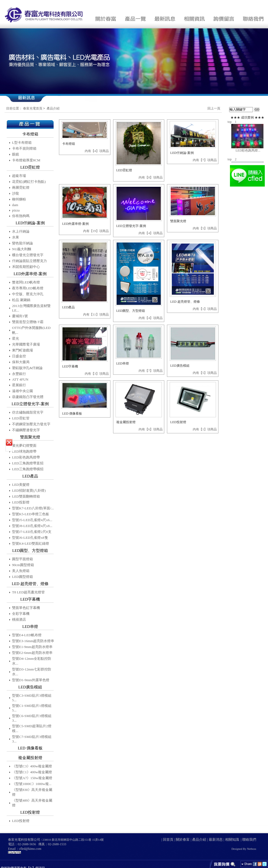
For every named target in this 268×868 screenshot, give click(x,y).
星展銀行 (19, 385)
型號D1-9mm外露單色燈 (31, 680)
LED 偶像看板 (72, 414)
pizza (16, 210)
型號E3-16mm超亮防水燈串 (33, 641)
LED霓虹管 (21, 418)
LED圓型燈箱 (23, 577)
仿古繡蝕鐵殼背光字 (28, 412)
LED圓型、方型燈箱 (131, 311)
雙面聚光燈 (178, 221)
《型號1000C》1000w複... (32, 784)
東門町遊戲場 (23, 350)
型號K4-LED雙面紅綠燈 (31, 543)
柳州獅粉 (19, 199)
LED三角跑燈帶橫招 (28, 469)
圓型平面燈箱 (23, 559)
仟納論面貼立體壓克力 (29, 261)
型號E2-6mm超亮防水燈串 (32, 653)
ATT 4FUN (20, 379)
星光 (16, 338)
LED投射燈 (21, 821)
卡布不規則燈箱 (24, 148)
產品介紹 (53, 108)
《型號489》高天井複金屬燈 (32, 803)
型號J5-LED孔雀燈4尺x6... (32, 520)
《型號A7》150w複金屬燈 (32, 778)
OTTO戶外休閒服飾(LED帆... (31, 330)
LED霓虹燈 (124, 170)
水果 (16, 237)
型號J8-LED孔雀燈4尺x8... (32, 526)
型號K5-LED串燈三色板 (31, 514)
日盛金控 (19, 356)
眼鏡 (16, 154)
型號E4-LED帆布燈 (27, 635)
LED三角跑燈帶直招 (28, 463)
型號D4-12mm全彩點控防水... (32, 661)
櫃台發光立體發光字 (28, 255)
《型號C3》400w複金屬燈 (32, 766)
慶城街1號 (20, 316)
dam (15, 205)
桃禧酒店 (19, 619)
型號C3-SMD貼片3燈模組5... (32, 698)
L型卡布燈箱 (22, 143)
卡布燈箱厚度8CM (26, 160)
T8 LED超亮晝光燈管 (28, 592)
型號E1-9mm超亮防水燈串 (32, 647)
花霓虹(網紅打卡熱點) (29, 182)
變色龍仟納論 (23, 243)
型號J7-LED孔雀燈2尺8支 (32, 532)
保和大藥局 (21, 362)
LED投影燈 (21, 502)
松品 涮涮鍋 (21, 300)
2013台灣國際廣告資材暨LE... (31, 308)
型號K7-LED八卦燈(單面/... (33, 508)
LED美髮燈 (21, 485)
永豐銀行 (19, 374)
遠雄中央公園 (23, 391)
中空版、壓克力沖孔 (28, 294)
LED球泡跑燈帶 (24, 451)
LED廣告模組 (180, 366)
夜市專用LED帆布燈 (28, 288)
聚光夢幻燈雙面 (24, 446)
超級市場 (19, 176)
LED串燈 (123, 363)
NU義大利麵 (22, 249)
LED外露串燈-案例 (75, 224)
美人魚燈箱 (21, 571)
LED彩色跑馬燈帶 (26, 457)
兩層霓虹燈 (21, 187)
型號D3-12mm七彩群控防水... (32, 672)
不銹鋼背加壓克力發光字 (31, 424)
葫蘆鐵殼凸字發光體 (28, 397)
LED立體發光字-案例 (131, 226)
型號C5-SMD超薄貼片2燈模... (32, 728)
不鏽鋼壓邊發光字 (26, 430)
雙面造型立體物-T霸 (28, 322)
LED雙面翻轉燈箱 (26, 496)
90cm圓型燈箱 (23, 565)
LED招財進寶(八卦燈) (29, 490)
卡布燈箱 (69, 144)
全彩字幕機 (21, 614)
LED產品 (68, 307)
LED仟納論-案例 (182, 153)
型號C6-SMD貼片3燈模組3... (32, 718)
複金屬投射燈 (126, 422)
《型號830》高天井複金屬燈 (32, 792)
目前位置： (14, 108)
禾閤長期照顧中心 (26, 267)
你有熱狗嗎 (21, 216)
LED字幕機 (70, 366)
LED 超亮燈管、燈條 (185, 302)
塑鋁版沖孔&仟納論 (27, 368)
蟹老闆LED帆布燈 (26, 282)
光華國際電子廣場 (26, 344)
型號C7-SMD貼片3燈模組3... (32, 739)
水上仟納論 (21, 231)
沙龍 (16, 193)
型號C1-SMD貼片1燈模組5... (32, 708)
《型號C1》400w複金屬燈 (32, 772)
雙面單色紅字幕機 (26, 608)
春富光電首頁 (33, 108)
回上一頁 (214, 108)
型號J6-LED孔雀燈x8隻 (30, 538)
